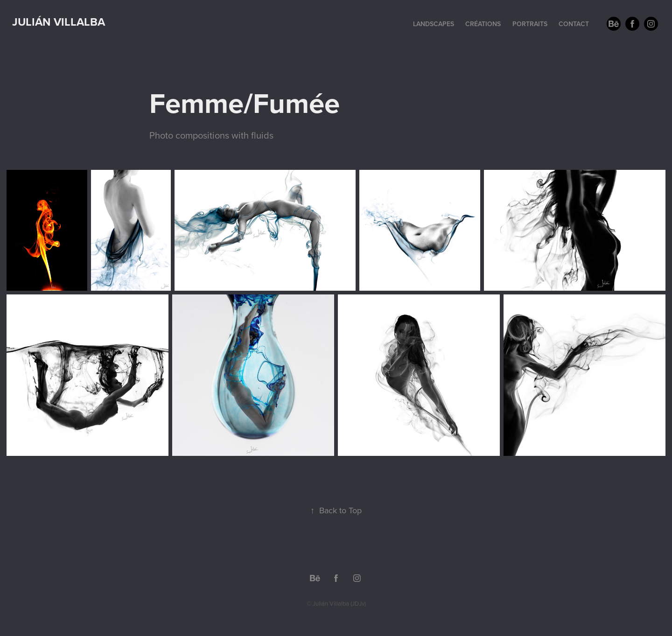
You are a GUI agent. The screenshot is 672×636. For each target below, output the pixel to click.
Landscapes (434, 24)
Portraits (530, 24)
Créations (483, 24)
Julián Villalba (59, 22)
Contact (574, 24)
